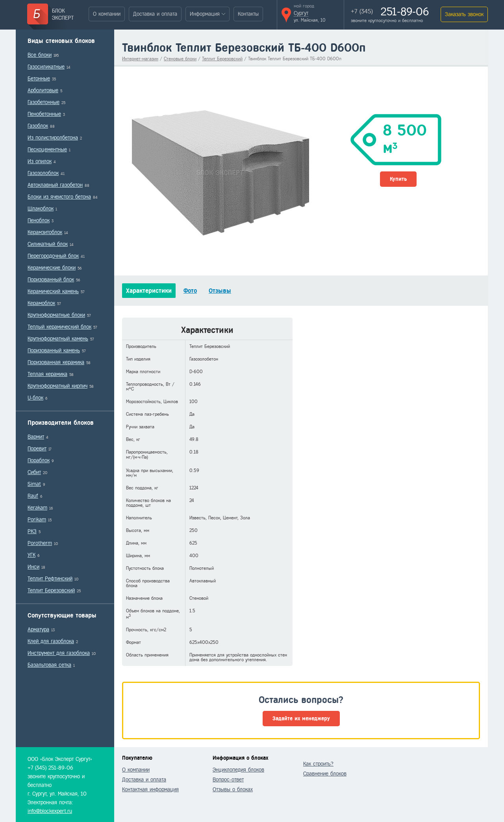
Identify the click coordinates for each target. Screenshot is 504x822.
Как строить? (318, 764)
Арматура (38, 630)
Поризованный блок (51, 280)
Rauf (33, 496)
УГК (31, 555)
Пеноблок (39, 220)
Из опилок (40, 161)
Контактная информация (150, 789)
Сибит (34, 472)
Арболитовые (43, 90)
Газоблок (38, 126)
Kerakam (37, 508)
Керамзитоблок (45, 232)
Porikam (37, 520)
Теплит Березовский (51, 590)
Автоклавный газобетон (55, 185)
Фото (190, 291)
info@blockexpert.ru (50, 811)
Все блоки (40, 55)
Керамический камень (53, 291)
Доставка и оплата (155, 14)
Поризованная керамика (56, 362)
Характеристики (149, 291)
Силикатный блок (48, 244)
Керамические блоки (52, 268)
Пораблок (39, 460)
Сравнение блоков (325, 774)
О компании (107, 14)
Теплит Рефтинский (50, 579)
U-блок (35, 398)
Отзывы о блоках (233, 789)
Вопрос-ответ (228, 780)
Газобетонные (44, 102)
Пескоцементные (47, 150)
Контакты (248, 14)
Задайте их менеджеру (301, 719)
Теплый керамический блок (59, 327)
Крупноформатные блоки (56, 315)
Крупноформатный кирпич (57, 386)
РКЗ (32, 531)
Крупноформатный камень (58, 339)
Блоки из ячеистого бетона (59, 197)
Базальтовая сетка (49, 665)
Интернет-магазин (140, 59)
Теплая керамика (47, 374)
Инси (33, 567)
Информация (205, 14)
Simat (34, 484)
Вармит (36, 437)
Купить (398, 179)
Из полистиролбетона (53, 138)
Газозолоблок (43, 173)
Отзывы (220, 291)
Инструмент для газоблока (59, 653)
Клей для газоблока (51, 641)
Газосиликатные (46, 67)
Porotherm (40, 543)
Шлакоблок (41, 209)
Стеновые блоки (180, 59)
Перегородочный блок (53, 256)
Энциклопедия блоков (238, 770)
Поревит (37, 449)
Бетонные (39, 79)
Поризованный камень (54, 351)
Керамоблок (41, 303)
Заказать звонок (464, 14)
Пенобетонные (44, 114)
